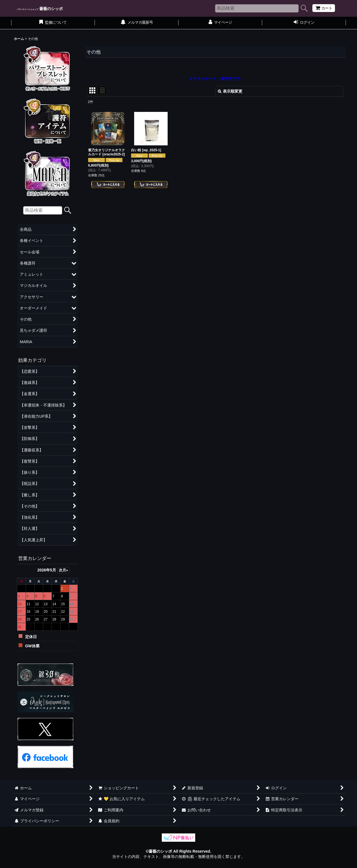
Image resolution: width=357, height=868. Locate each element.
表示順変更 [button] (230, 91)
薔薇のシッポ (40, 9)
